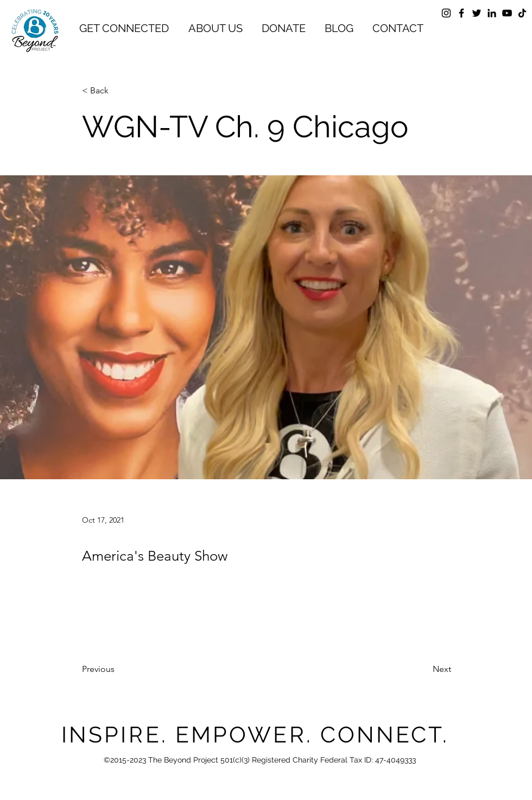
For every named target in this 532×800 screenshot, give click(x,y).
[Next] (424, 670)
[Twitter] (477, 13)
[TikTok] (522, 13)
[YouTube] (507, 13)
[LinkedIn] (492, 13)
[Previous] (118, 670)
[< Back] (118, 91)
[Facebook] (461, 13)
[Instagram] (446, 13)
